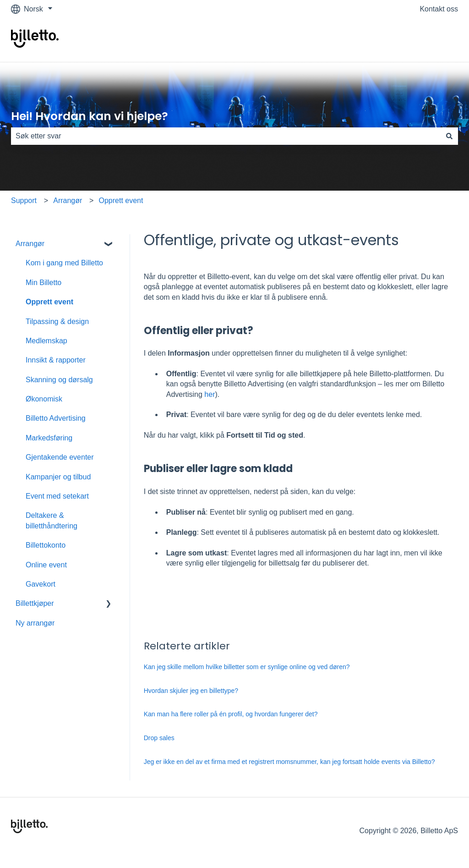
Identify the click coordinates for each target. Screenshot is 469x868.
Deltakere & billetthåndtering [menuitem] (52, 520)
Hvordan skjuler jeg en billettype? (191, 691)
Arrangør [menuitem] (30, 244)
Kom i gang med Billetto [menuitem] (64, 263)
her (210, 394)
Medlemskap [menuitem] (46, 341)
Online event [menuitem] (46, 565)
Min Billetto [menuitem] (44, 283)
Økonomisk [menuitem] (44, 399)
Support (24, 201)
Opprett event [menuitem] (49, 302)
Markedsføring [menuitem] (49, 438)
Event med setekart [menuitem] (57, 496)
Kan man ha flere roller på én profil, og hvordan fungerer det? (231, 714)
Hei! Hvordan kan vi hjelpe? (90, 116)
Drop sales (160, 738)
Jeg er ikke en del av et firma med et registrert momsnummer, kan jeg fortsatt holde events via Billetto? (289, 762)
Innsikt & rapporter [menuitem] (56, 360)
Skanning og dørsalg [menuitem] (59, 380)
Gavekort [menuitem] (41, 584)
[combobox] (226, 136)
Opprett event (121, 201)
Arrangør (68, 201)
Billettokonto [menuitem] (46, 545)
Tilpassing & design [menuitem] (57, 321)
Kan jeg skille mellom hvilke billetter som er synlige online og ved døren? (247, 667)
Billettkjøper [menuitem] (35, 603)
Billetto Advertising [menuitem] (56, 418)
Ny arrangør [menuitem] (35, 623)
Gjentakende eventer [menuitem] (60, 457)
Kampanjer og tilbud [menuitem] (58, 477)
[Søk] (449, 136)
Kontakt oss (439, 9)
